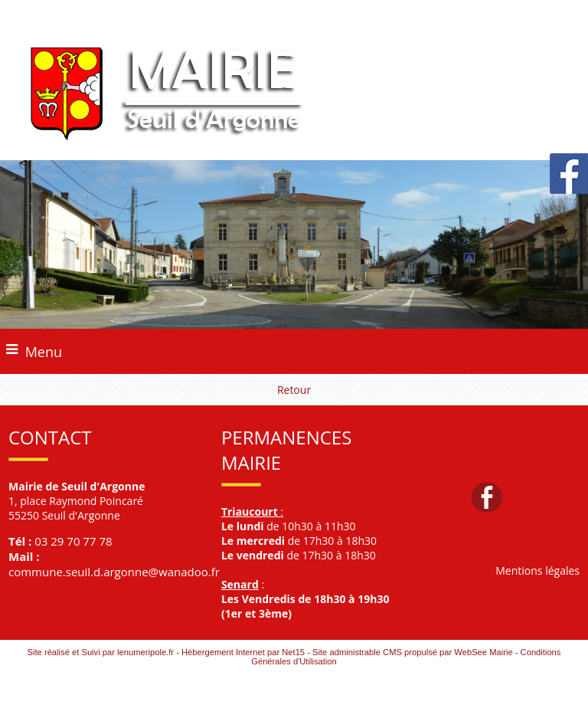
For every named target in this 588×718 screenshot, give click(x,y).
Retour (294, 390)
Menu (44, 352)
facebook (487, 497)
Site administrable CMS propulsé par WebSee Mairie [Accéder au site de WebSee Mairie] (413, 652)
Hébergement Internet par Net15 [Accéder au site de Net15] (243, 652)
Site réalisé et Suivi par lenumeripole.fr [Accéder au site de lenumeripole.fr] (101, 652)
